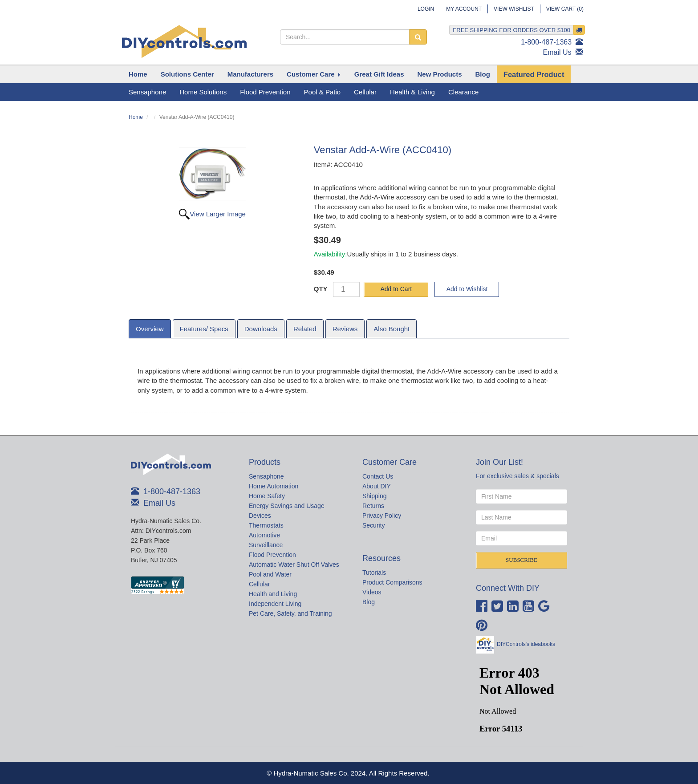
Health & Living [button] (412, 92)
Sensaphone (266, 476)
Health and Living (273, 594)
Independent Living (275, 604)
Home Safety (267, 496)
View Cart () (565, 9)
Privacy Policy (382, 516)
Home (136, 117)
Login (426, 9)
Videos (372, 592)
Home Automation (274, 486)
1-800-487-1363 (546, 42)
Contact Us (378, 476)
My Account (464, 9)
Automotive (264, 535)
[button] (187, 74)
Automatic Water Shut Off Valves (294, 565)
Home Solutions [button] (203, 92)
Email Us (557, 52)
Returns (373, 506)
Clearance (463, 92)
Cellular (259, 584)
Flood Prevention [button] (265, 92)
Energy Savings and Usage (287, 506)
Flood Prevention (272, 555)
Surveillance (266, 545)
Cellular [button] (365, 92)
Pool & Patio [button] (323, 92)
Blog (369, 602)
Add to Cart (396, 289)
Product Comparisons (392, 582)
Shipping (375, 496)
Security (374, 525)
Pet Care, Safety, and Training (290, 613)
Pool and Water (270, 574)
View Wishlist (514, 9)
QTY (321, 289)
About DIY (377, 486)
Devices (260, 516)
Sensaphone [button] (147, 92)
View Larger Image (218, 214)
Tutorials (374, 573)
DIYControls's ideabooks (526, 644)
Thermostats (266, 525)
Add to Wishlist (467, 289)
